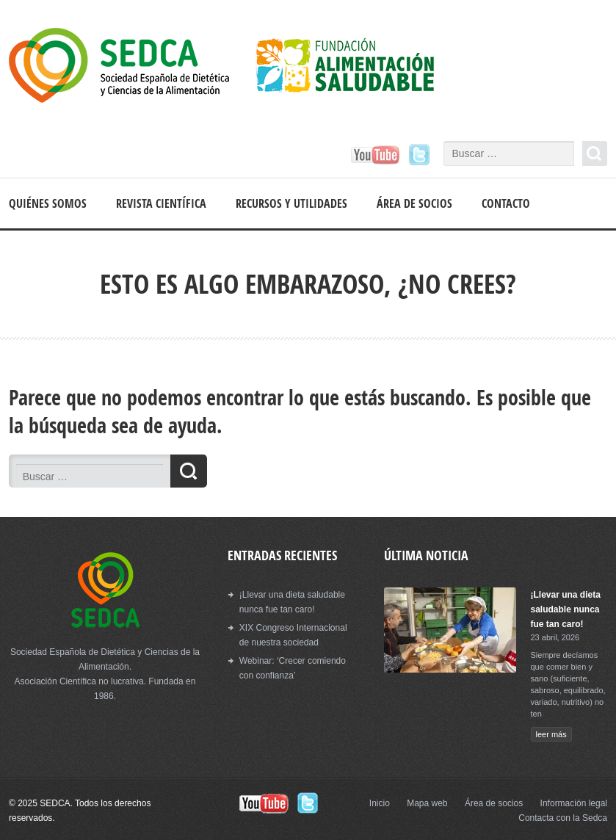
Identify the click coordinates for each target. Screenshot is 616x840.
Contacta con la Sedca (563, 818)
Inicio (380, 803)
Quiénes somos (48, 203)
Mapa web (427, 803)
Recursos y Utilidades (291, 203)
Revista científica (161, 203)
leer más (551, 734)
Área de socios (414, 203)
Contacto (506, 203)
